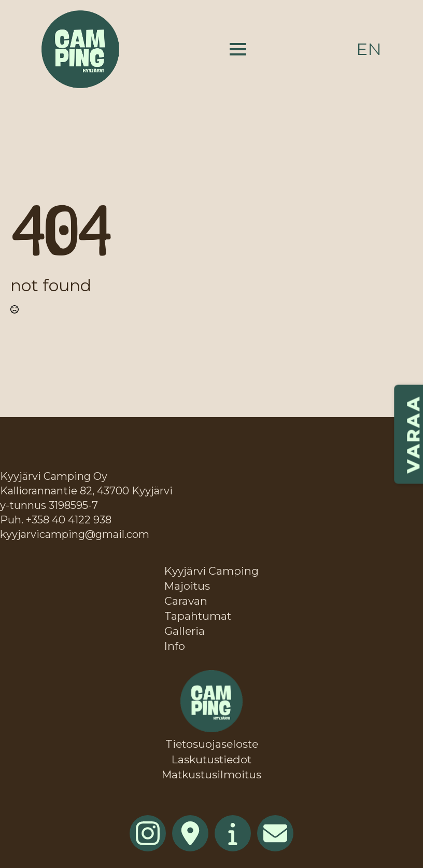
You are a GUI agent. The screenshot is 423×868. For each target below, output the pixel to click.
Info (175, 646)
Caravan (186, 601)
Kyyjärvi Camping (212, 571)
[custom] (190, 833)
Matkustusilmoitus (212, 774)
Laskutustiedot (212, 759)
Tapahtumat (198, 616)
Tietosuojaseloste (212, 744)
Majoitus (187, 586)
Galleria (185, 631)
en (369, 49)
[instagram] (148, 833)
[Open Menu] (238, 49)
